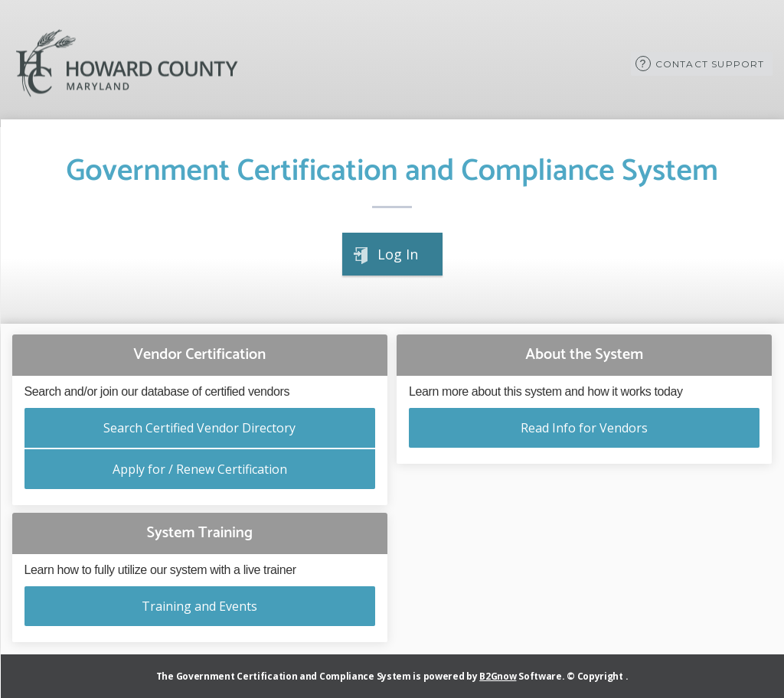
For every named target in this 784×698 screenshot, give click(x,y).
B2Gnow (498, 676)
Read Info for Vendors (584, 428)
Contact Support (710, 64)
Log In (398, 254)
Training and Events (199, 606)
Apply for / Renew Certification (200, 469)
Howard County (127, 64)
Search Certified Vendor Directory (199, 428)
